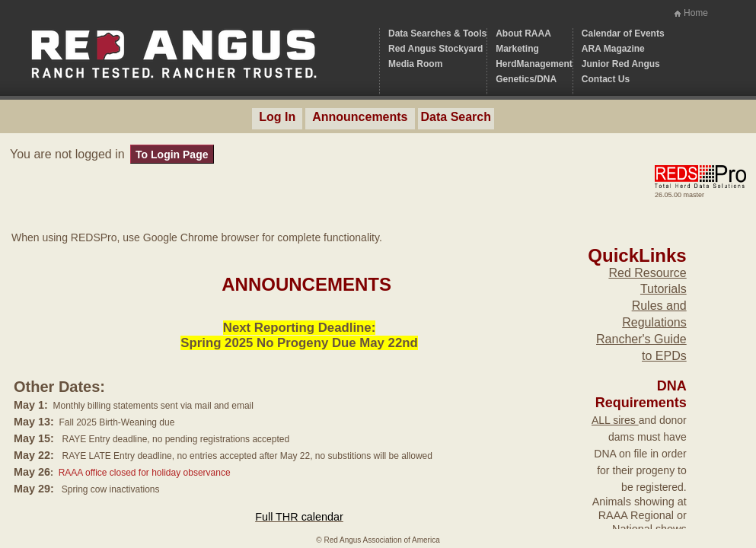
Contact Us (606, 79)
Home (696, 13)
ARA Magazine (613, 49)
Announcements (360, 117)
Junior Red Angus (621, 64)
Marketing (517, 49)
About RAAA (523, 33)
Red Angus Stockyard (435, 49)
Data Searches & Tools (437, 33)
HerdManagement (534, 64)
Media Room (415, 64)
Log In (277, 117)
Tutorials (663, 289)
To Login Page (172, 155)
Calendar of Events (623, 33)
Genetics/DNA (526, 79)
